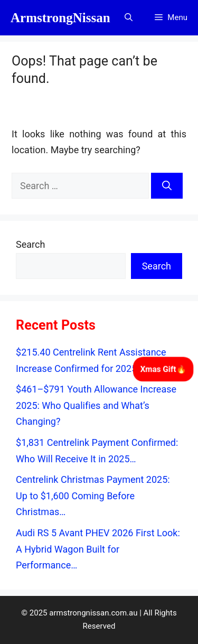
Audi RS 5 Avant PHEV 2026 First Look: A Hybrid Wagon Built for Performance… (98, 549)
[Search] (167, 186)
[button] (129, 18)
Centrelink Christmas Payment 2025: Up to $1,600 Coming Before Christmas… (93, 496)
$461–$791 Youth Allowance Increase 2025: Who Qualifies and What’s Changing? (96, 405)
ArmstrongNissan (60, 18)
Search (30, 244)
